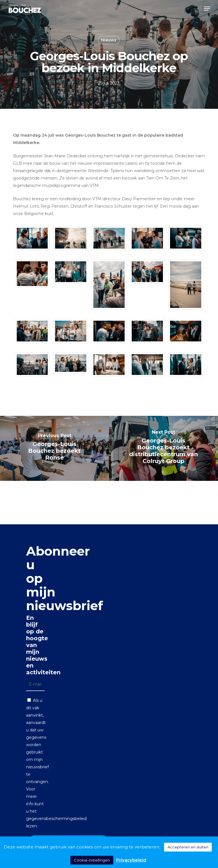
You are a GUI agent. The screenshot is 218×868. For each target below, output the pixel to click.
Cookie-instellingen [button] (92, 860)
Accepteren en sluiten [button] (188, 847)
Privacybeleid (131, 860)
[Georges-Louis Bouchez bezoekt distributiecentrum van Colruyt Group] (163, 448)
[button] (207, 9)
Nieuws (109, 40)
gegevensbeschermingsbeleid (56, 819)
